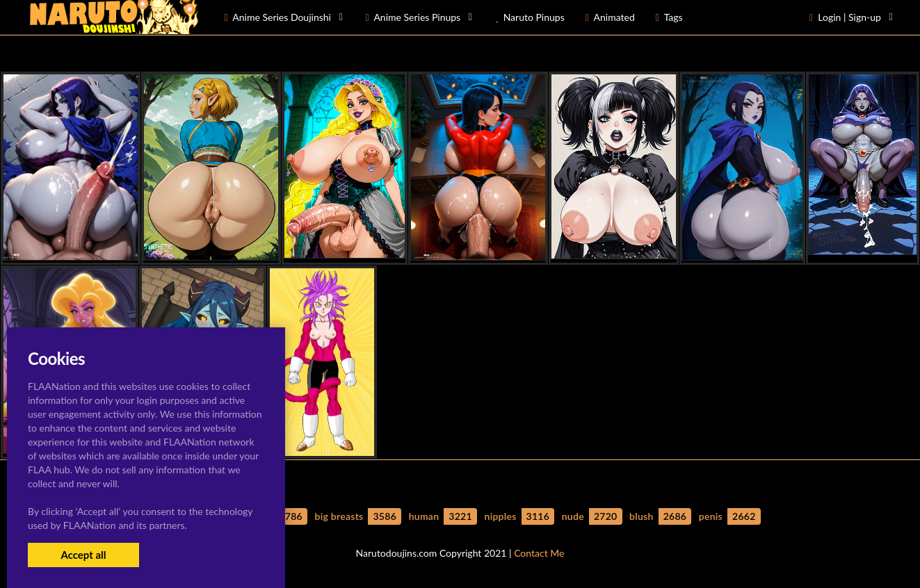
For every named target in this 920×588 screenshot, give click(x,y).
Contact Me (539, 553)
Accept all (83, 555)
